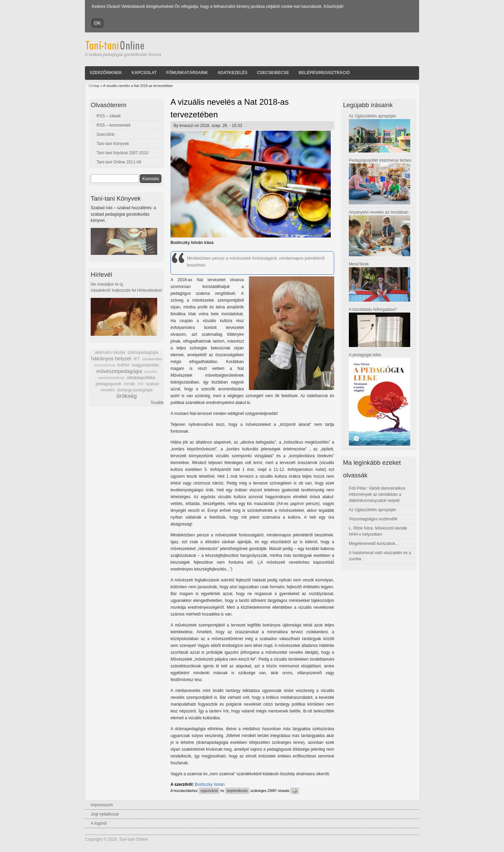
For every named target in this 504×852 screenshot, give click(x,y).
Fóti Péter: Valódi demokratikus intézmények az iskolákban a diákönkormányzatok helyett (377, 494)
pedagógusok (108, 384)
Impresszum (102, 805)
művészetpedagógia (119, 371)
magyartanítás (145, 365)
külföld (124, 365)
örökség (127, 396)
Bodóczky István (210, 784)
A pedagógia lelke (365, 355)
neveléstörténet (111, 378)
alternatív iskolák (110, 352)
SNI (140, 384)
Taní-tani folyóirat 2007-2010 (122, 153)
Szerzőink (106, 134)
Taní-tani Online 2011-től (119, 162)
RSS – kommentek (114, 125)
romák (129, 384)
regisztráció (209, 791)
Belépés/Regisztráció (324, 73)
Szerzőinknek (106, 73)
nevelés (151, 372)
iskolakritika (152, 359)
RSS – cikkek (109, 116)
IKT (136, 359)
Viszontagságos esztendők (373, 519)
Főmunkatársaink (187, 73)
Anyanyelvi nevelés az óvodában (379, 212)
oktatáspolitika (141, 378)
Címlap (94, 86)
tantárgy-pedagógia (135, 390)
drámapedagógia (143, 352)
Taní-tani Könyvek (113, 144)
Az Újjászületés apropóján (373, 116)
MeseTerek (359, 264)
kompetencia (105, 365)
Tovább (157, 403)
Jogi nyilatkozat (105, 814)
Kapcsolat (144, 73)
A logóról (99, 823)
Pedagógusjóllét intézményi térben (380, 160)
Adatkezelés (233, 73)
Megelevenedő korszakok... (374, 544)
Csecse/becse (273, 73)
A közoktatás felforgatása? (373, 309)
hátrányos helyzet (111, 358)
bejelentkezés (237, 791)
